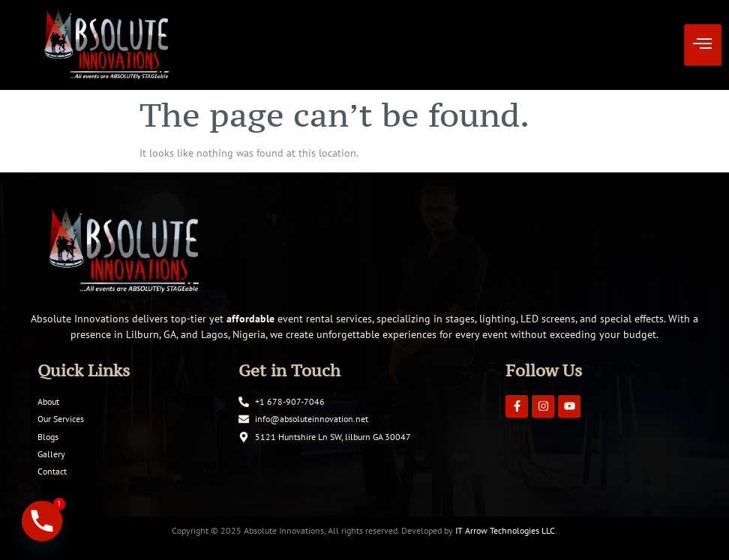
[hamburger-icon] (703, 45)
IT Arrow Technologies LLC (505, 530)
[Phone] (42, 521)
